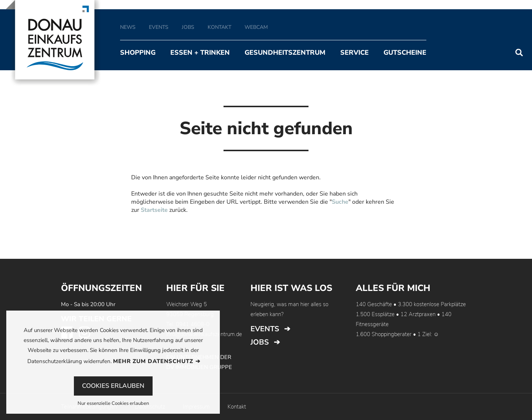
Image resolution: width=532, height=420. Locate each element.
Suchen (519, 52)
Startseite (154, 210)
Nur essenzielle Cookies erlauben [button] (113, 404)
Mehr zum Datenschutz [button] (153, 361)
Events (265, 329)
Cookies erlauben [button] (113, 386)
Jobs (260, 342)
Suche (340, 202)
